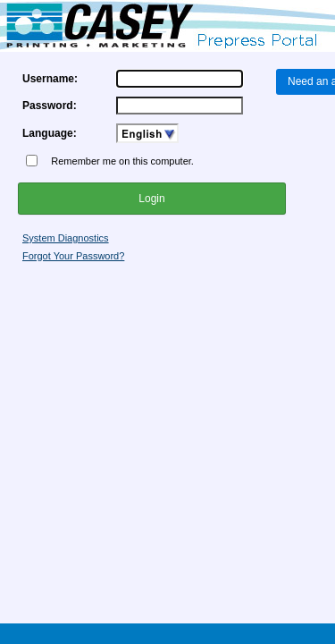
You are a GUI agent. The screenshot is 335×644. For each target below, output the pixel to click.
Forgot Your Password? (73, 256)
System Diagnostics (66, 238)
